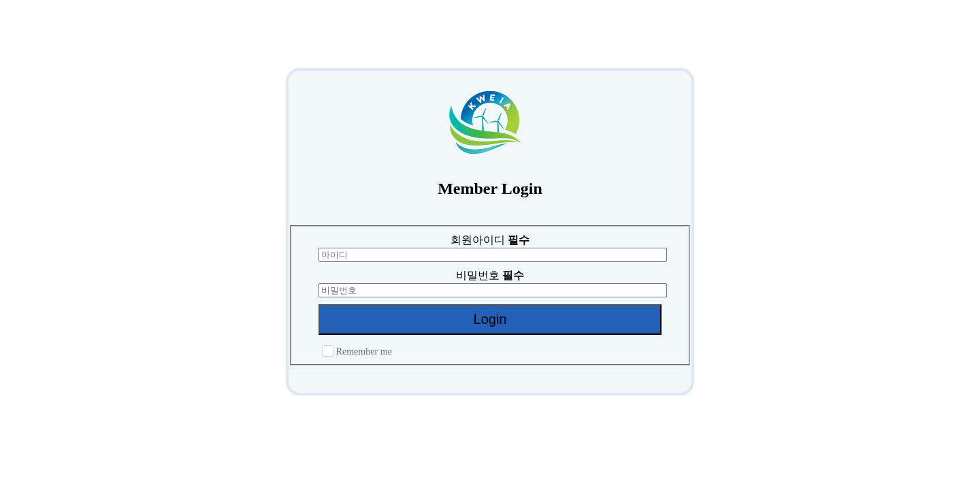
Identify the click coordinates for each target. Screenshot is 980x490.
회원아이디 (490, 240)
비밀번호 (490, 275)
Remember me (357, 351)
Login (490, 319)
